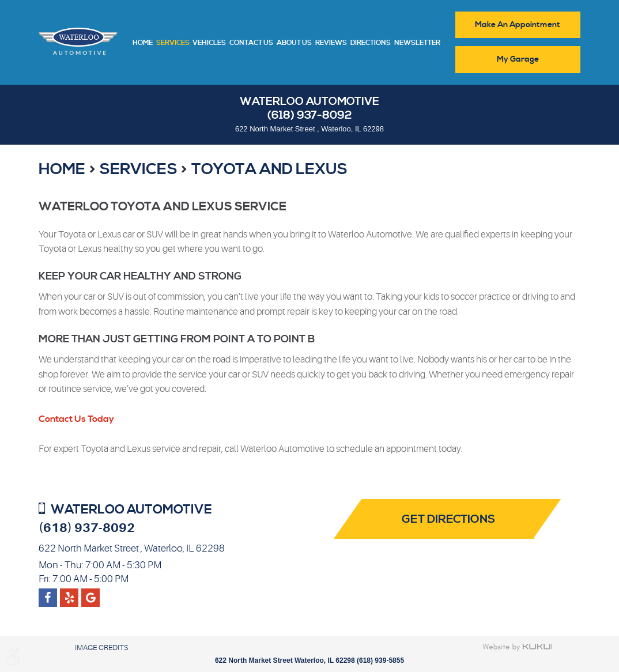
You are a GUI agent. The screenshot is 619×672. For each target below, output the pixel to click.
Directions (371, 43)
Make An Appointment (518, 25)
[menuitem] (143, 42)
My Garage (518, 59)
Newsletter (417, 43)
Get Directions (448, 520)
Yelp (91, 593)
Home (143, 43)
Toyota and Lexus (269, 169)
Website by (518, 647)
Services (173, 43)
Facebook (48, 593)
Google (69, 593)
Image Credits (101, 648)
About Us (294, 43)
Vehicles (209, 43)
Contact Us (251, 43)
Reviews (331, 43)
